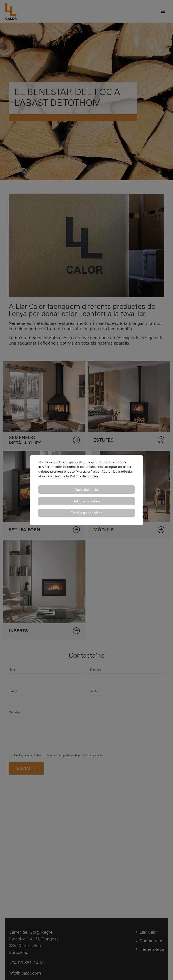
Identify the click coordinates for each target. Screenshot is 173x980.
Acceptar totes (86, 489)
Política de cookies (84, 476)
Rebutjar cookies (87, 501)
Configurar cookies (86, 513)
